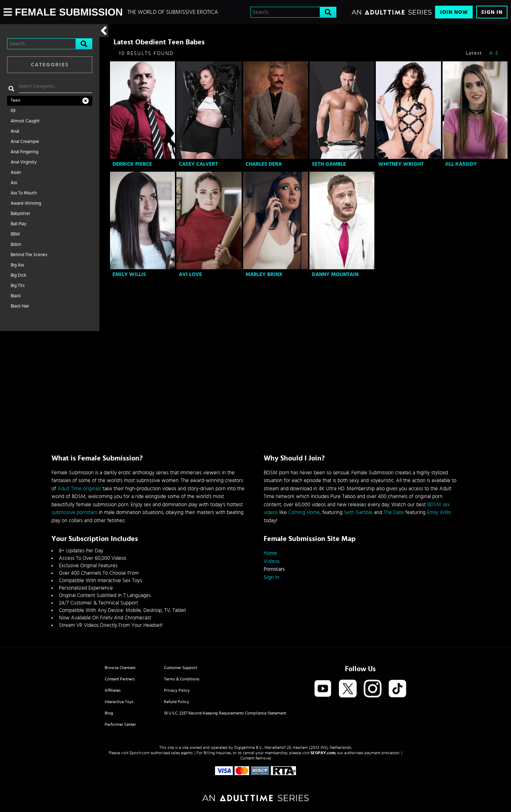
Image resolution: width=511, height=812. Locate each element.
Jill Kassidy (461, 164)
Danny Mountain (335, 274)
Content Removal (256, 758)
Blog (109, 713)
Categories (50, 65)
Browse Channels (120, 668)
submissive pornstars (74, 512)
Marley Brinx (264, 274)
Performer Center (120, 724)
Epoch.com (140, 753)
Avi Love (190, 274)
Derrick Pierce (132, 164)
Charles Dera (264, 164)
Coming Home (304, 512)
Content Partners (120, 679)
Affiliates (113, 690)
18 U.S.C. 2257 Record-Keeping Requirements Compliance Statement (225, 713)
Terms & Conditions (182, 679)
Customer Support (180, 668)
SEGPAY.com (323, 753)
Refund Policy (177, 702)
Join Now (454, 12)
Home (270, 553)
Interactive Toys (119, 702)
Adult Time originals (79, 489)
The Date (394, 512)
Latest (474, 53)
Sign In (492, 12)
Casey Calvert (198, 164)
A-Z (494, 53)
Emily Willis (129, 274)
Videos (272, 561)
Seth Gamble (329, 164)
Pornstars (274, 569)
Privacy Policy (177, 690)
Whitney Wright (401, 164)
